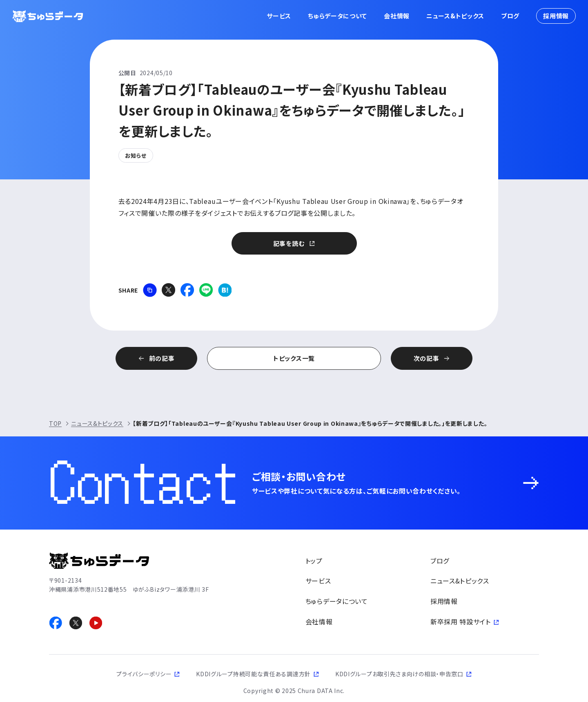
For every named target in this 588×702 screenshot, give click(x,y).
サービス (279, 16)
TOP (55, 423)
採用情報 (556, 16)
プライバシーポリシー (144, 674)
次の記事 (427, 358)
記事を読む (289, 243)
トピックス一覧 (294, 358)
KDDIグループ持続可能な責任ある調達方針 (253, 674)
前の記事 (162, 358)
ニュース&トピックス (455, 16)
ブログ (510, 16)
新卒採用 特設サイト (461, 622)
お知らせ (136, 155)
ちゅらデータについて (337, 16)
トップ (314, 561)
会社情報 (397, 16)
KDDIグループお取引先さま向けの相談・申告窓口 (399, 674)
